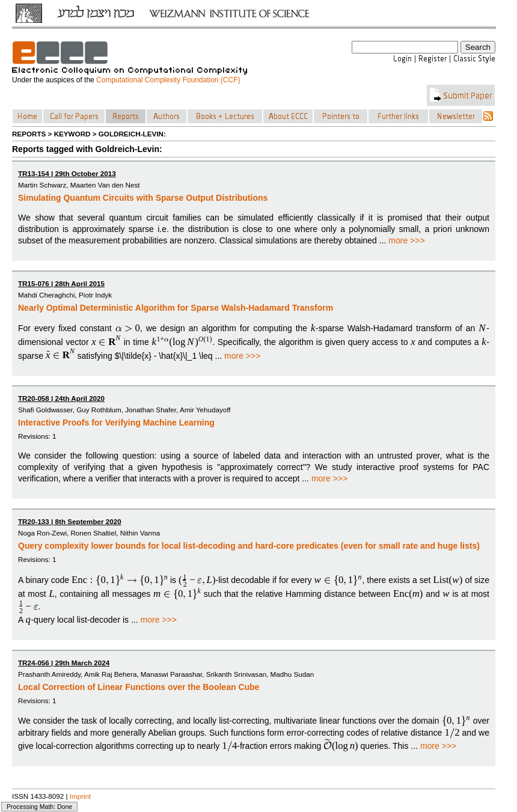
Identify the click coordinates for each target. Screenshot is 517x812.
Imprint (81, 796)
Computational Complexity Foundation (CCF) (168, 80)
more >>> (406, 240)
